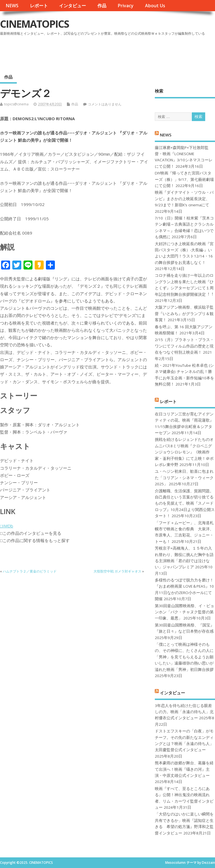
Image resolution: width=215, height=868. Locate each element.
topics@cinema (16, 104)
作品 (102, 6)
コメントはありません (105, 104)
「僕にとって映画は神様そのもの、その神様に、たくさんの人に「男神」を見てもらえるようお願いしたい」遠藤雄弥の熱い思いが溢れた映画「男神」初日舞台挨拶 (184, 657)
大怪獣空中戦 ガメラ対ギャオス (117, 571)
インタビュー (73, 6)
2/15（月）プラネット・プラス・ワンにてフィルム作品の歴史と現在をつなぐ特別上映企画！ (184, 346)
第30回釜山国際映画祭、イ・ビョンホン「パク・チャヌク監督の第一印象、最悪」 (184, 612)
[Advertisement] (108, 53)
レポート (39, 6)
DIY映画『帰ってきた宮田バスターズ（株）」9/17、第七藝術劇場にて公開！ (184, 179)
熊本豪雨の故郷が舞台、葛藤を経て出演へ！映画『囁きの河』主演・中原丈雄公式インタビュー (184, 769)
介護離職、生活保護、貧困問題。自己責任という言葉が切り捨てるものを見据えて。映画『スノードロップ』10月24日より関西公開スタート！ (185, 503)
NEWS (12, 6)
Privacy (126, 6)
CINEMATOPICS (34, 24)
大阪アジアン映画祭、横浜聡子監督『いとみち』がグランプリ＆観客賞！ (184, 314)
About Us (155, 6)
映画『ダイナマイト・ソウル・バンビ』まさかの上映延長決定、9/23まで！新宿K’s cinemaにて (184, 199)
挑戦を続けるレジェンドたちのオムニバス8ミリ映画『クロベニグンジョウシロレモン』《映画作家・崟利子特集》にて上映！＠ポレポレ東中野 (184, 452)
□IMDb (7, 526)
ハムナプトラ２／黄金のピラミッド (30, 571)
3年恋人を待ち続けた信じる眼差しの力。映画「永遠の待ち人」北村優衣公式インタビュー (184, 712)
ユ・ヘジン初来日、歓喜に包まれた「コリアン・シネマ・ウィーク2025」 (184, 478)
